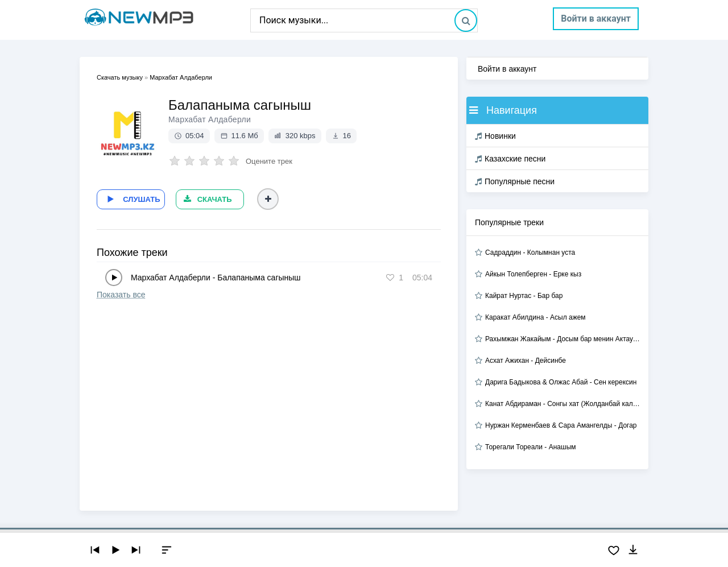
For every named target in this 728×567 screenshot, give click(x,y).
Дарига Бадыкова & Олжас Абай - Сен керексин (561, 382)
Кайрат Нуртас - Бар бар (524, 296)
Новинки (495, 136)
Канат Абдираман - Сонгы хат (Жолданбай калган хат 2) (562, 404)
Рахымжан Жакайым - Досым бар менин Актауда (562, 339)
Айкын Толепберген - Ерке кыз (533, 274)
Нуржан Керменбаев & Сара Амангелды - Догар (561, 425)
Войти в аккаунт (596, 18)
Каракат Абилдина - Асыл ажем (535, 317)
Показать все (121, 293)
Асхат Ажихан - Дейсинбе (526, 361)
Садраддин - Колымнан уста (530, 253)
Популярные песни (515, 181)
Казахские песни (510, 159)
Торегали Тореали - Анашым (531, 447)
